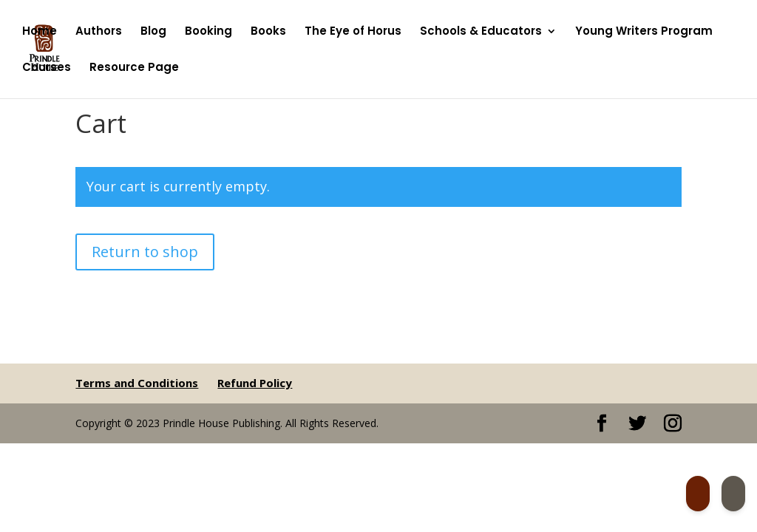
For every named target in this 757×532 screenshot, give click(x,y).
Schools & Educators (481, 32)
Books (268, 32)
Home (40, 32)
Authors (99, 32)
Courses (47, 68)
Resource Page (134, 68)
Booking (208, 32)
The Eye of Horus (353, 32)
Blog (153, 32)
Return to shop (145, 252)
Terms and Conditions (137, 383)
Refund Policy (255, 383)
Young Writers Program (644, 32)
